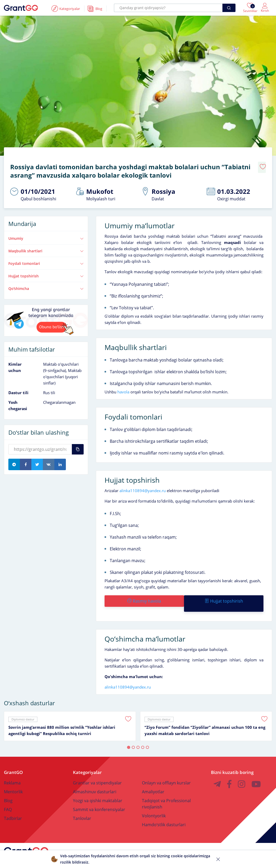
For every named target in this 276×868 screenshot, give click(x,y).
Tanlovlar (82, 807)
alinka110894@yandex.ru (143, 485)
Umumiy (46, 232)
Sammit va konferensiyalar (99, 799)
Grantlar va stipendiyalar (97, 772)
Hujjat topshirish (46, 270)
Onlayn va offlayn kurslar (166, 772)
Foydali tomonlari (46, 258)
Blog (8, 790)
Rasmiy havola (144, 595)
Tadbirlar (13, 807)
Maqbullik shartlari (46, 245)
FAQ (8, 799)
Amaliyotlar (153, 781)
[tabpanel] (70, 715)
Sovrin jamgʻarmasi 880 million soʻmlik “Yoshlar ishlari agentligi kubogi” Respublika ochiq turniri (62, 719)
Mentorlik (13, 781)
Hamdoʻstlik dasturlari (164, 814)
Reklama (12, 772)
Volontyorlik (154, 805)
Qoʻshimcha (46, 282)
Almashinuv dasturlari (95, 781)
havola (123, 386)
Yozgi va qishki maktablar (98, 790)
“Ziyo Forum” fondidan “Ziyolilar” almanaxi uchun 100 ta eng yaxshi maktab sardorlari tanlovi (205, 719)
